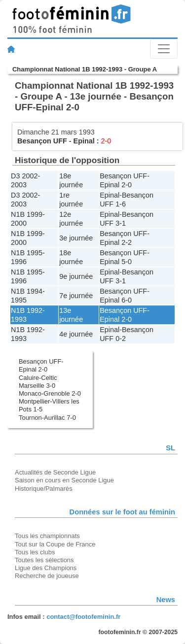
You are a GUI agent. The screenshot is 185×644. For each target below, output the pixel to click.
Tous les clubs (35, 552)
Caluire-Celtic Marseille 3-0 (38, 382)
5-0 (127, 262)
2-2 (127, 242)
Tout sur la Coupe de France (55, 544)
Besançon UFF (42, 141)
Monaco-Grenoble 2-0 (50, 393)
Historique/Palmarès (44, 489)
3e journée (76, 238)
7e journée (76, 296)
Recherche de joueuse (47, 576)
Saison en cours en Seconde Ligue (64, 480)
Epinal (84, 141)
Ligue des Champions (46, 568)
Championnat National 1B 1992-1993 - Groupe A (85, 69)
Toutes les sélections (44, 560)
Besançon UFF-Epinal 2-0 (41, 365)
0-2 (121, 339)
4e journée (76, 334)
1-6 (121, 204)
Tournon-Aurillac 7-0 (47, 418)
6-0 (127, 300)
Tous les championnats (47, 536)
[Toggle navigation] (164, 49)
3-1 (121, 223)
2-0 (127, 185)
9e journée (76, 276)
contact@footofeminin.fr (83, 617)
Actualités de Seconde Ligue (55, 472)
